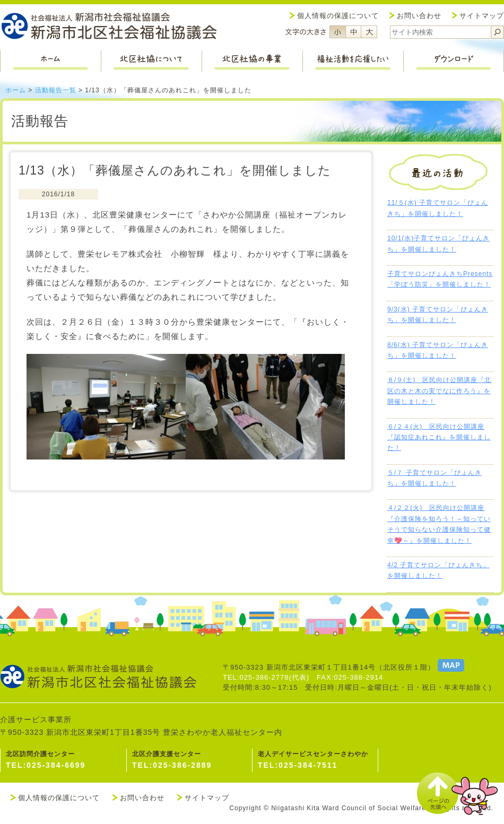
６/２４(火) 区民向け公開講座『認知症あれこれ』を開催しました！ (439, 437)
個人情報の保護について (338, 16)
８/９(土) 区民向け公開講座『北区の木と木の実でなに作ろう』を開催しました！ (439, 391)
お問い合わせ (419, 16)
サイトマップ (482, 16)
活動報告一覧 (56, 90)
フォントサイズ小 (337, 32)
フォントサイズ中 (353, 32)
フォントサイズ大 (369, 32)
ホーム (16, 90)
